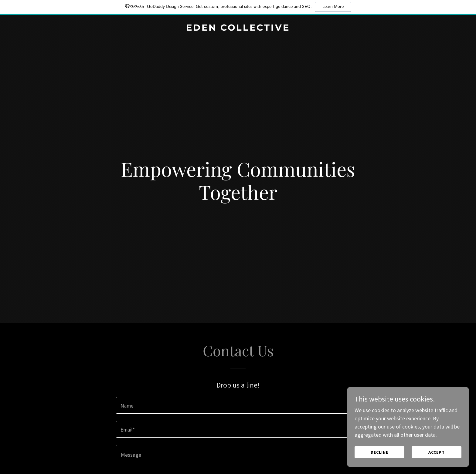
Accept (437, 452)
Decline (379, 452)
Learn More (333, 7)
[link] (238, 29)
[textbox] (238, 405)
